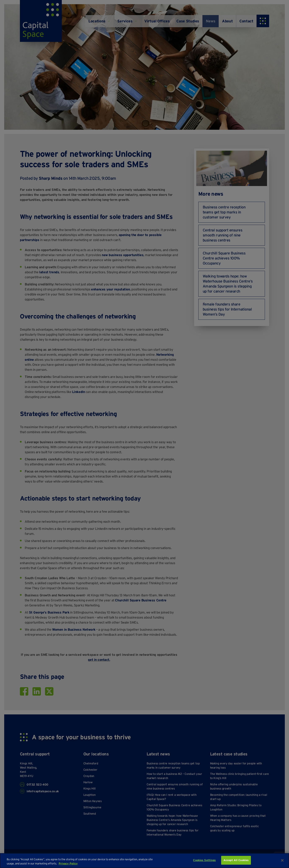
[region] (144, 861)
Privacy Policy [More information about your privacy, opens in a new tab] (68, 864)
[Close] (282, 860)
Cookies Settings (204, 860)
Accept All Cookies (236, 860)
